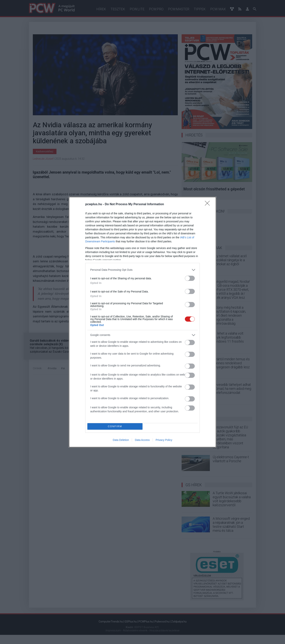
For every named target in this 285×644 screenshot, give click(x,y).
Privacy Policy (164, 440)
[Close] (209, 204)
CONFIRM (115, 426)
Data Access (142, 440)
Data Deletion (121, 440)
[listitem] (142, 270)
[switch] (190, 278)
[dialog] (142, 322)
